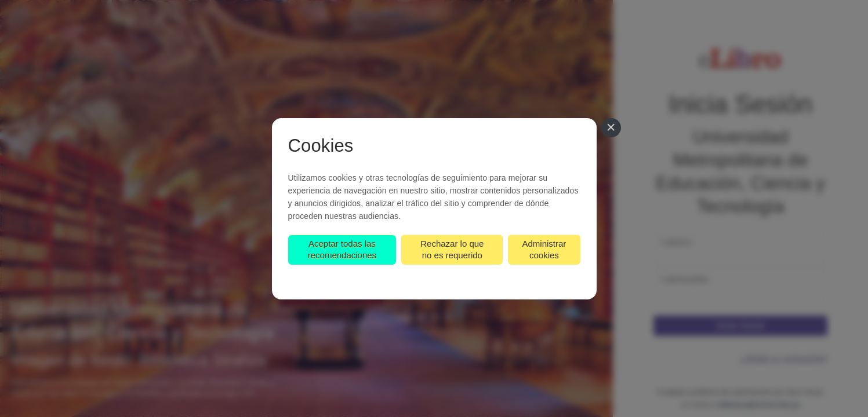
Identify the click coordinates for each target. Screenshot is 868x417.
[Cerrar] (611, 128)
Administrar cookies (544, 249)
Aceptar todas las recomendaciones (342, 249)
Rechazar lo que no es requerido (452, 249)
